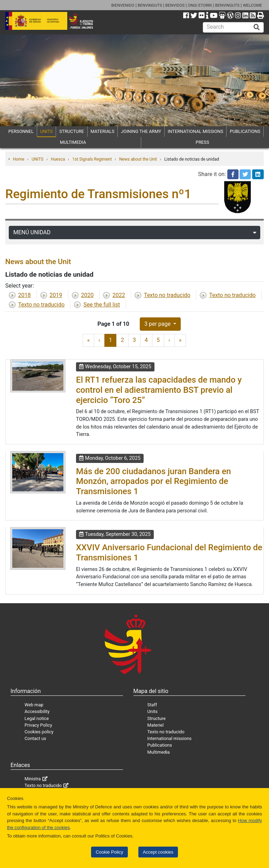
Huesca (58, 159)
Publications (160, 745)
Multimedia (159, 752)
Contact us (35, 738)
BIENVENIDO (123, 5)
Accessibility (37, 711)
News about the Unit (138, 159)
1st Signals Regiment (92, 159)
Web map (34, 705)
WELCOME (252, 5)
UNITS (47, 131)
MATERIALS (103, 131)
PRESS (202, 142)
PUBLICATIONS (245, 131)
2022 (119, 295)
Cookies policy (39, 732)
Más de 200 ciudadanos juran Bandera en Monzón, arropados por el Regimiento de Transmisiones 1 (153, 482)
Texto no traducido (167, 295)
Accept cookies (158, 852)
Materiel (156, 725)
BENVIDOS (175, 5)
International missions (170, 738)
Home (19, 159)
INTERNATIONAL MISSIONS (195, 131)
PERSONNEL (21, 131)
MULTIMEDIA (73, 142)
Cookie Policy (109, 852)
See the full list (102, 305)
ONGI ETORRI (200, 5)
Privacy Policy (38, 725)
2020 (87, 295)
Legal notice (37, 718)
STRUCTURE (72, 131)
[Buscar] (257, 27)
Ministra (33, 779)
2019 (56, 295)
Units (153, 711)
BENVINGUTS (150, 5)
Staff (152, 705)
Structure (157, 718)
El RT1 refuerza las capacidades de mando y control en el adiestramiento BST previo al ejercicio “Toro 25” (159, 390)
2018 (25, 295)
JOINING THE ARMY (141, 131)
